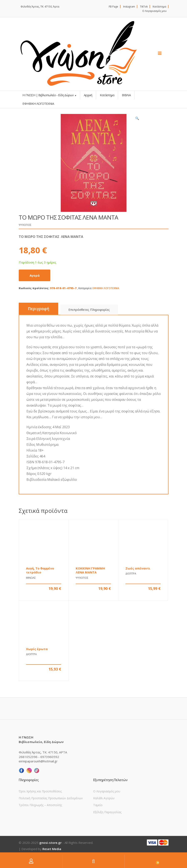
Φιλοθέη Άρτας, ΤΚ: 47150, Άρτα (40, 7)
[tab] (38, 309)
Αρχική (88, 95)
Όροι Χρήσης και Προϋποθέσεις (40, 791)
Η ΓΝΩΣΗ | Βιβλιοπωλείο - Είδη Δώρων (48, 95)
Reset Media (52, 849)
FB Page (113, 7)
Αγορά (35, 275)
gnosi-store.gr (50, 843)
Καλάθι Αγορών (104, 798)
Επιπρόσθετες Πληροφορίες (89, 310)
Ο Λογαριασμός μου (154, 11)
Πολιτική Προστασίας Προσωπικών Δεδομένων (51, 798)
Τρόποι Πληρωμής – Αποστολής (40, 805)
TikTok (144, 7)
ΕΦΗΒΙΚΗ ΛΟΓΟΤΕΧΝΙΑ (106, 288)
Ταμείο (98, 805)
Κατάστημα (159, 7)
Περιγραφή (38, 309)
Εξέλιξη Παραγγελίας (107, 812)
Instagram (129, 7)
